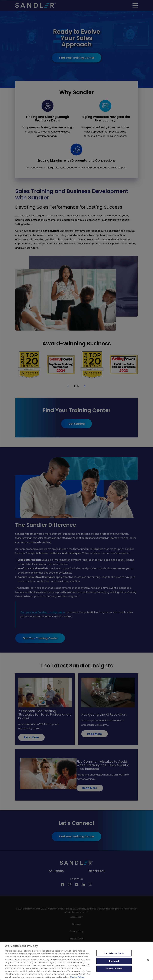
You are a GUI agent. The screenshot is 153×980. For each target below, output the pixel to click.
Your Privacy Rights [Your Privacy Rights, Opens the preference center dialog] (114, 953)
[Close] (148, 960)
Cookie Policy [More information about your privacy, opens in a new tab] (77, 977)
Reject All (114, 961)
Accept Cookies (114, 969)
